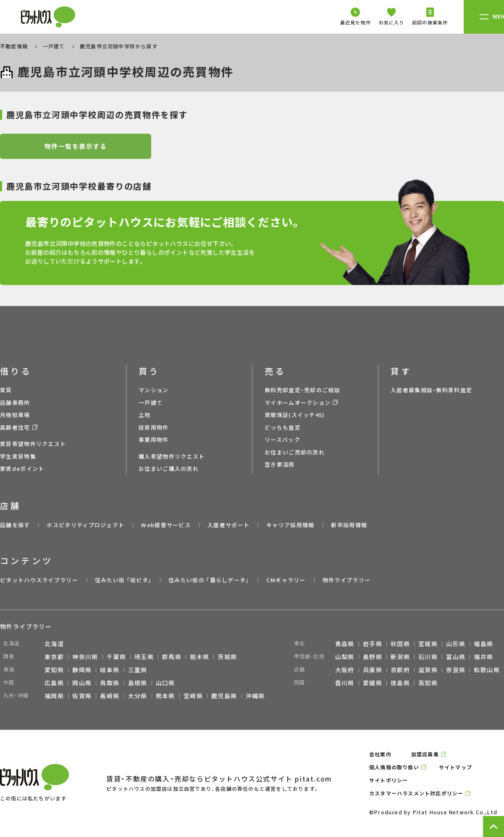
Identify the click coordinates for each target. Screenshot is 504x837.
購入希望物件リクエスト (172, 456)
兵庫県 (373, 670)
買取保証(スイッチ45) (295, 415)
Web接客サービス (166, 525)
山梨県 (345, 657)
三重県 (138, 670)
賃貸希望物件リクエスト (33, 444)
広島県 (54, 683)
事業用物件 (154, 440)
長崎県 (110, 696)
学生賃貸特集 (18, 456)
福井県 (483, 657)
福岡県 (54, 696)
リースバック (282, 440)
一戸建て (55, 46)
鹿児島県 (224, 696)
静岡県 (82, 670)
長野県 (373, 657)
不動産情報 (15, 46)
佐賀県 (82, 696)
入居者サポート (228, 525)
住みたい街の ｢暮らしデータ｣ (209, 580)
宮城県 (428, 644)
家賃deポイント (22, 469)
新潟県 (400, 657)
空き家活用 (280, 464)
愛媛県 (373, 683)
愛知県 (54, 670)
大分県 (138, 696)
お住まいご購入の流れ (169, 469)
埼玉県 (144, 657)
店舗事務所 (15, 403)
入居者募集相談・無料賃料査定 (431, 390)
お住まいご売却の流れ (295, 452)
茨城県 (227, 657)
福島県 (483, 644)
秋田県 (400, 644)
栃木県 (199, 657)
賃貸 (6, 390)
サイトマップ (455, 767)
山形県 (456, 644)
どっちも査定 (283, 427)
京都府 (400, 670)
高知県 (428, 683)
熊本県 (165, 696)
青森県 (345, 644)
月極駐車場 (15, 415)
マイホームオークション (298, 403)
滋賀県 (428, 670)
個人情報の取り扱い (394, 767)
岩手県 (373, 644)
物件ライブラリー (346, 580)
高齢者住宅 (15, 427)
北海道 (54, 644)
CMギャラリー (286, 580)
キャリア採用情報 (290, 525)
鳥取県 (110, 683)
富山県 (456, 657)
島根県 (138, 683)
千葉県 (116, 657)
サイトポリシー (388, 780)
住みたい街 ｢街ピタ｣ (123, 580)
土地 (145, 415)
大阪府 (345, 670)
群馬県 (172, 657)
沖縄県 (255, 696)
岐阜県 (110, 670)
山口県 (165, 683)
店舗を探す (15, 525)
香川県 (345, 683)
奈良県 (456, 670)
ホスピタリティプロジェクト (85, 525)
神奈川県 (85, 657)
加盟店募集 (425, 754)
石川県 (428, 657)
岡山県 (82, 683)
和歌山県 (487, 670)
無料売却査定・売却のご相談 (302, 390)
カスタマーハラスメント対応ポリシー (416, 793)
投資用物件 (154, 427)
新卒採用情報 (349, 525)
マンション (154, 390)
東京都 (54, 657)
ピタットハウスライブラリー (39, 580)
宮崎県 (193, 696)
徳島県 (400, 683)
